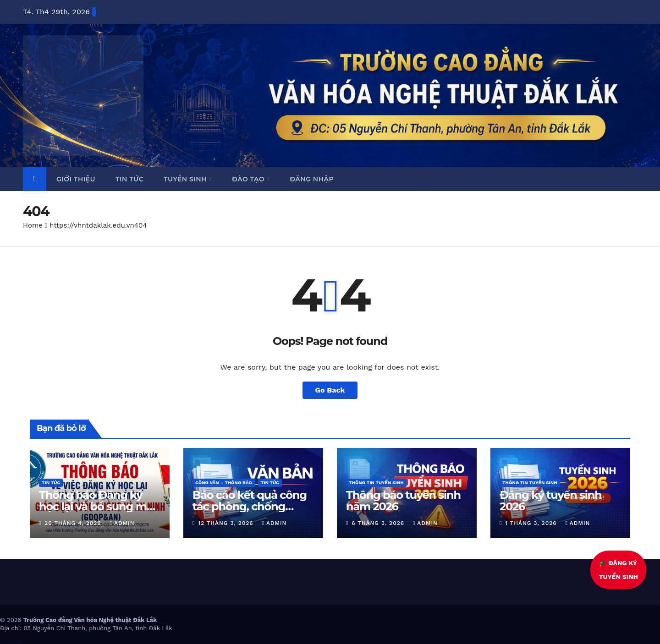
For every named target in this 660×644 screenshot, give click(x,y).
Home (33, 225)
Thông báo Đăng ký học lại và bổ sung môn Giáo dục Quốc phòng (100, 506)
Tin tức (129, 179)
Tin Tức (51, 483)
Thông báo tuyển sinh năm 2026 (403, 501)
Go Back (330, 390)
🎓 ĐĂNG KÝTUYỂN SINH (619, 570)
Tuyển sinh (186, 179)
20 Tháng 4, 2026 (74, 523)
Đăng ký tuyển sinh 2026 (551, 501)
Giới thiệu (76, 179)
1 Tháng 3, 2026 (532, 523)
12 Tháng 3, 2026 (227, 523)
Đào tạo (249, 179)
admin (122, 523)
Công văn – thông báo (224, 483)
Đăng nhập (312, 179)
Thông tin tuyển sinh (376, 483)
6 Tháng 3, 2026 (379, 523)
